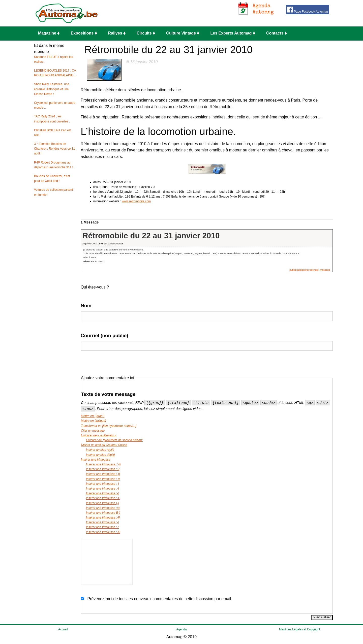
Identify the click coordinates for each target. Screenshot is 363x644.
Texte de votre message (108, 394)
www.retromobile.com (136, 201)
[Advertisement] (185, 13)
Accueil (63, 629)
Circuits (146, 33)
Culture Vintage (183, 33)
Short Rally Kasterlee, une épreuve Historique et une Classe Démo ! (52, 89)
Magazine (49, 33)
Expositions (84, 33)
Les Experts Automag (233, 33)
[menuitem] (50, 34)
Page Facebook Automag (307, 10)
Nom (86, 305)
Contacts (277, 33)
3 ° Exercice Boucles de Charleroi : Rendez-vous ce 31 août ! (54, 149)
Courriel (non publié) (104, 335)
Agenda (181, 629)
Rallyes (117, 33)
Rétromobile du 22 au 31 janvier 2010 (151, 236)
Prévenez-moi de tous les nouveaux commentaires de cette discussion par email (159, 599)
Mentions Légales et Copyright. (300, 629)
